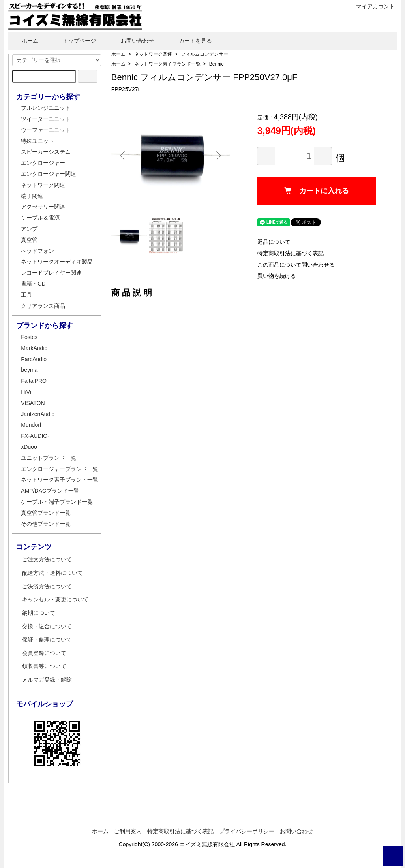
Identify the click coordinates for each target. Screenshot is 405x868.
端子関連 (32, 196)
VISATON (33, 403)
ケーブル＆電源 (40, 218)
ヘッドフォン (37, 251)
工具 (26, 295)
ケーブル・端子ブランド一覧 (57, 502)
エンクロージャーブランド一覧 (60, 469)
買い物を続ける (277, 276)
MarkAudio (34, 348)
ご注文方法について (47, 559)
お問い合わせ (132, 41)
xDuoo (29, 447)
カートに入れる (316, 191)
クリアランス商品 (43, 306)
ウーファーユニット (46, 130)
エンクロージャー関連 (49, 174)
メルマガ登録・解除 (47, 680)
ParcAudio (34, 359)
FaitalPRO (34, 381)
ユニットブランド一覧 (49, 458)
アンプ (29, 229)
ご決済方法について (47, 586)
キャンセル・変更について (55, 599)
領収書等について (44, 666)
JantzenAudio (38, 414)
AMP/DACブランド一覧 (50, 491)
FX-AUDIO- (35, 436)
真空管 (29, 240)
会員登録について (44, 653)
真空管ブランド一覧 (46, 513)
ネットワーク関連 (153, 54)
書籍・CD (33, 284)
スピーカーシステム (46, 152)
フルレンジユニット (46, 108)
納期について (39, 613)
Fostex (29, 337)
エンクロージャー (43, 163)
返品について (274, 242)
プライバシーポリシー (247, 831)
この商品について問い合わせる (296, 265)
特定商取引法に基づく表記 (291, 253)
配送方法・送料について (52, 573)
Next (218, 156)
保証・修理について (47, 640)
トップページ (74, 41)
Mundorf (31, 425)
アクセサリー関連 (43, 207)
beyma (29, 370)
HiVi (26, 392)
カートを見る (190, 41)
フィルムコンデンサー (204, 54)
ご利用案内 (128, 831)
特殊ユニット (37, 141)
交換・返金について (47, 626)
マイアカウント (371, 6)
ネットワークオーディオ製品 (57, 262)
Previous (123, 156)
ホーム (24, 41)
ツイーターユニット (46, 119)
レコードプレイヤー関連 (51, 273)
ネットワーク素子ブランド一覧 (167, 64)
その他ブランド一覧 (46, 524)
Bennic (217, 64)
